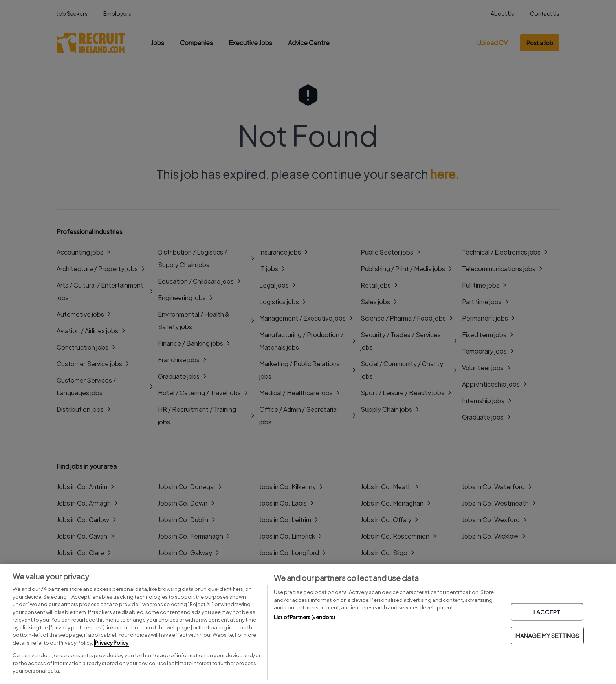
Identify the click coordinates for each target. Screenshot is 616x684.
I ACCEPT (547, 612)
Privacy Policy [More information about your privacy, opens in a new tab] (112, 643)
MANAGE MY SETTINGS (547, 635)
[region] (308, 624)
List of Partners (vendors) (304, 617)
